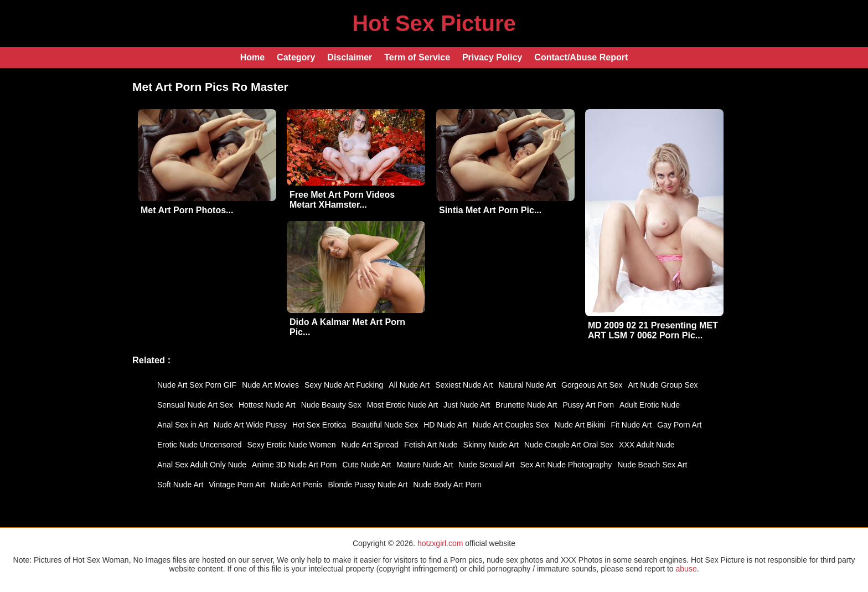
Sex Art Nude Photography (566, 465)
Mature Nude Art (425, 465)
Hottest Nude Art (267, 405)
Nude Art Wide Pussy (250, 425)
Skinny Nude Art (491, 445)
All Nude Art (409, 385)
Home (252, 57)
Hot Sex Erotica (319, 425)
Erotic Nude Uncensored (200, 445)
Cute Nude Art (366, 465)
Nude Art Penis (296, 485)
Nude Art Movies (270, 385)
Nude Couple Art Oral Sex (569, 445)
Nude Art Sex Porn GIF (197, 385)
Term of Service (417, 57)
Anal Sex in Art (183, 425)
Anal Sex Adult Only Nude (202, 465)
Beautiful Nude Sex (385, 425)
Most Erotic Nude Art (402, 405)
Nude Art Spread (370, 445)
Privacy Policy (492, 57)
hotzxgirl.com (440, 543)
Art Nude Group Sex (663, 385)
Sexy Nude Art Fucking (344, 385)
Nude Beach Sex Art (652, 465)
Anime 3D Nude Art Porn (294, 465)
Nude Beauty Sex (331, 405)
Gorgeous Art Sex (592, 385)
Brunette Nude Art (526, 405)
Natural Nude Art (528, 385)
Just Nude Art (467, 405)
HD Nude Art (445, 425)
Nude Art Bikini (580, 425)
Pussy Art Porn (588, 405)
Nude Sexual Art (486, 465)
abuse (686, 569)
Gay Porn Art (679, 425)
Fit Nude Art (631, 425)
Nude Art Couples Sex (511, 425)
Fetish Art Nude (431, 445)
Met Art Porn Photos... (187, 210)
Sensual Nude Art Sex (195, 405)
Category (296, 57)
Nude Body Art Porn (447, 485)
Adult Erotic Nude (650, 405)
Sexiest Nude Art (464, 385)
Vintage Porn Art (237, 485)
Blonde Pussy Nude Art (368, 485)
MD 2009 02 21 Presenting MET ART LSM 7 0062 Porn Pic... (653, 330)
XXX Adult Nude (647, 445)
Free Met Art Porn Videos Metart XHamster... (342, 200)
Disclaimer (350, 57)
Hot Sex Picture (434, 23)
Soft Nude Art (180, 485)
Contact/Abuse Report (581, 57)
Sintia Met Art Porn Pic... (490, 210)
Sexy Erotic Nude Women (292, 445)
